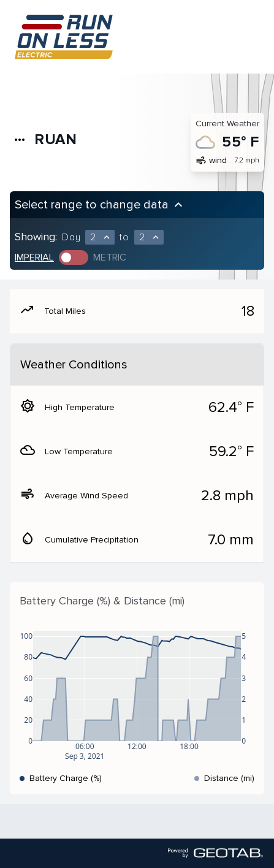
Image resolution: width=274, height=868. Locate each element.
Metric (110, 257)
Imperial (34, 257)
